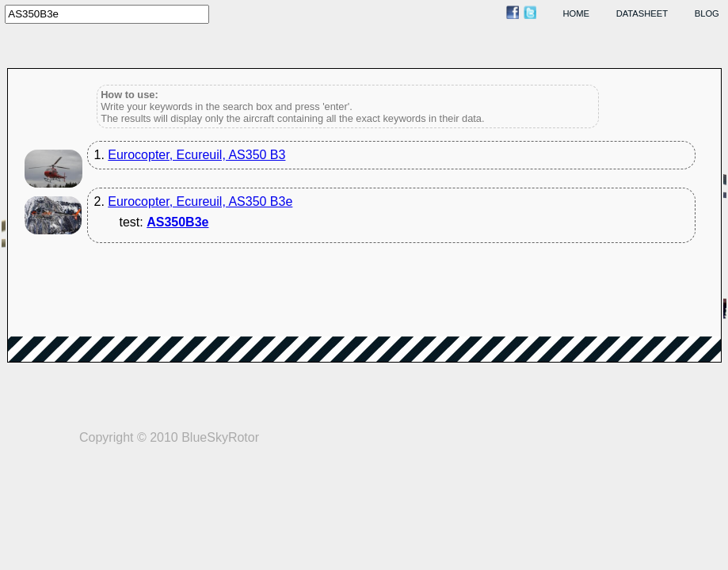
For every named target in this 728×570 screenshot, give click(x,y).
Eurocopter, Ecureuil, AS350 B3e (200, 201)
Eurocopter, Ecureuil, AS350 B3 (196, 155)
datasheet (642, 13)
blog (707, 13)
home (577, 13)
